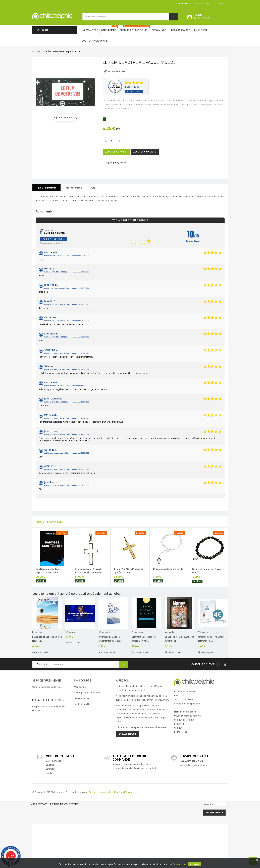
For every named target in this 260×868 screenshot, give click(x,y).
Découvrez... (71, 632)
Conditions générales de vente (47, 687)
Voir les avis (134, 91)
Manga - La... (170, 632)
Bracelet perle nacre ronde (168, 569)
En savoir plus (127, 734)
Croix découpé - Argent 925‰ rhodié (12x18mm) (88, 571)
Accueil (36, 51)
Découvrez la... (105, 632)
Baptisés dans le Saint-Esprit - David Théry (49, 571)
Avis (93, 188)
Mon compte (80, 687)
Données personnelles (100, 792)
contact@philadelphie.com (193, 765)
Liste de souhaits (202, 4)
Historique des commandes (88, 693)
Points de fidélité (82, 704)
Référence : (113, 163)
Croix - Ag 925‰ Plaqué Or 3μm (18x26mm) (129, 571)
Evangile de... (38, 632)
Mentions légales (123, 792)
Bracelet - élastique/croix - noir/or (208, 571)
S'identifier (183, 4)
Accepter (195, 864)
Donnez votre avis (117, 71)
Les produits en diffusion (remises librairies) (49, 709)
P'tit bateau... (203, 632)
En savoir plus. (180, 864)
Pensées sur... (138, 632)
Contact (221, 4)
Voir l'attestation (53, 239)
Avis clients (44, 211)
